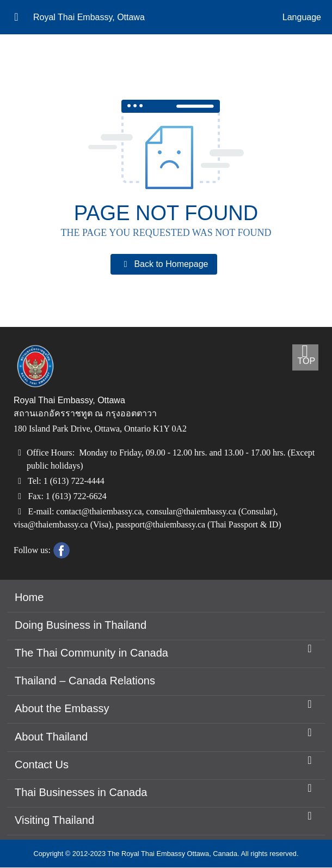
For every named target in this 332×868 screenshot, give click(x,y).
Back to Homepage (164, 264)
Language (302, 17)
